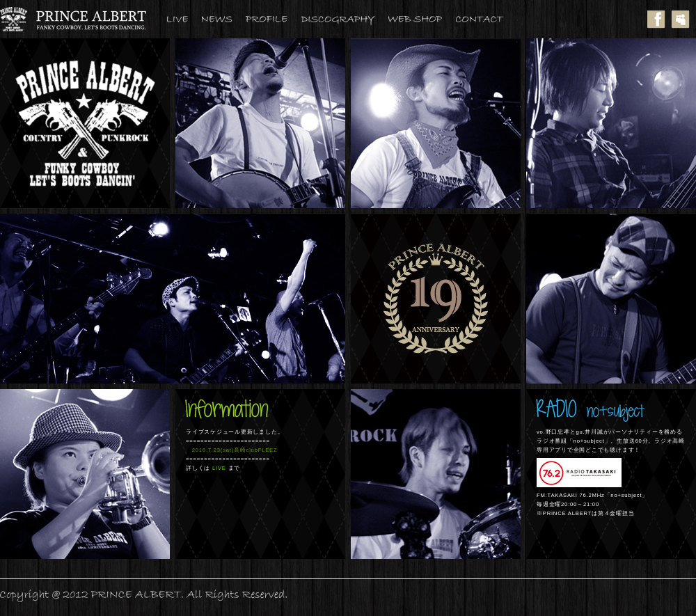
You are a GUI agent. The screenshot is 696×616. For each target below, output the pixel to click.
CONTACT (487, 19)
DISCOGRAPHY (345, 19)
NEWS (224, 19)
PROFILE (274, 19)
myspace (684, 19)
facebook (659, 19)
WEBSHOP (422, 19)
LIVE (184, 19)
